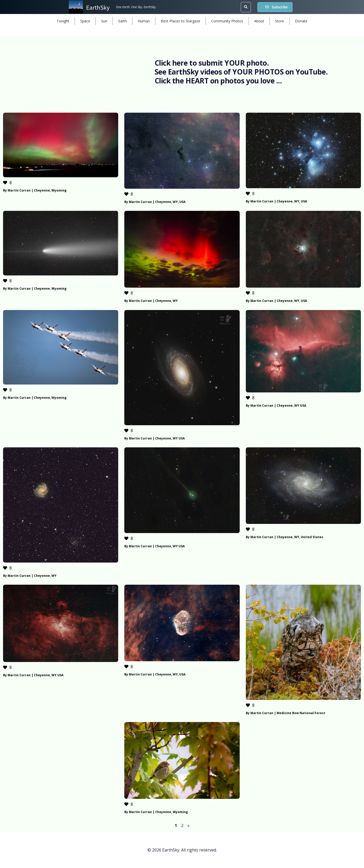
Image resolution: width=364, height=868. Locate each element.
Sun (104, 21)
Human (144, 21)
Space (85, 21)
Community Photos (227, 21)
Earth (123, 21)
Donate (301, 21)
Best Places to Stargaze (180, 21)
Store (280, 21)
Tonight (63, 21)
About (259, 21)
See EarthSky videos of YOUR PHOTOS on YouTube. (241, 72)
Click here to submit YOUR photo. (212, 63)
